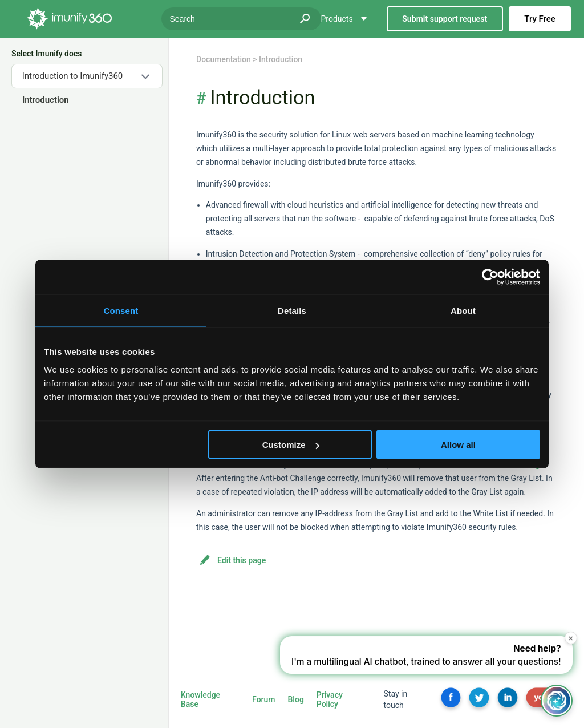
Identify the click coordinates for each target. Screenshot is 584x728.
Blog (296, 699)
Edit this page (242, 560)
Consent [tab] (121, 311)
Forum (263, 699)
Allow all (458, 445)
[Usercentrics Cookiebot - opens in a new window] (490, 277)
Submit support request (445, 19)
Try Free (540, 19)
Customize (291, 445)
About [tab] (463, 311)
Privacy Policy (330, 699)
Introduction (45, 100)
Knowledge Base (200, 699)
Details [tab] (292, 311)
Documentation (224, 59)
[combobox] (87, 76)
